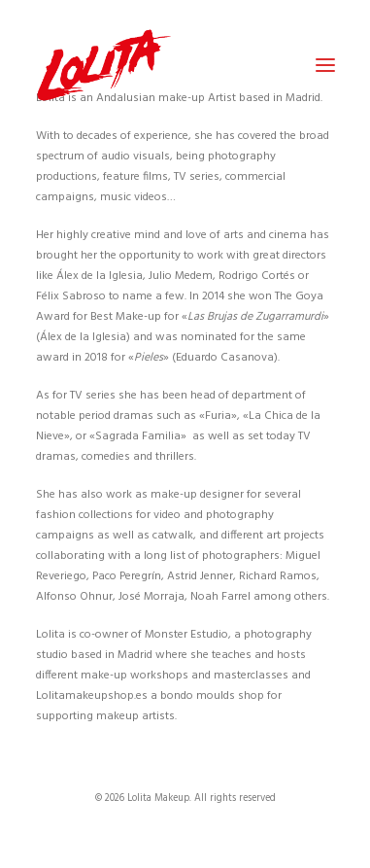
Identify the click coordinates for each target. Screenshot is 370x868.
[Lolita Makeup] (104, 65)
